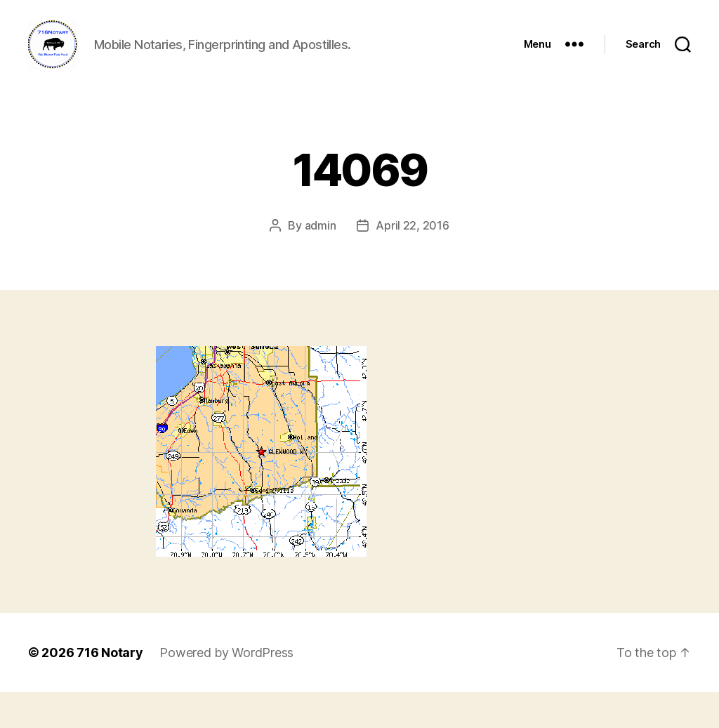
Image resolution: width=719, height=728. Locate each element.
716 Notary (110, 688)
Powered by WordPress (226, 688)
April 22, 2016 (412, 261)
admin (321, 261)
